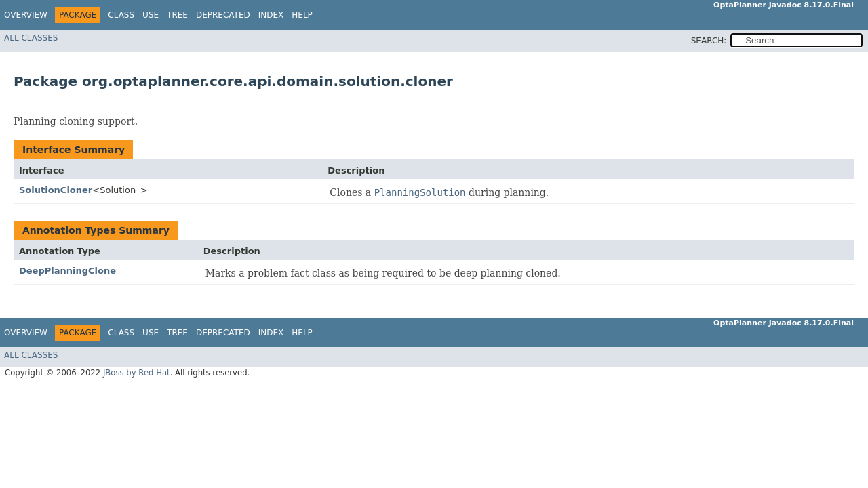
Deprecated (223, 15)
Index (271, 15)
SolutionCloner (56, 190)
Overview (26, 15)
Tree (177, 15)
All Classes (31, 38)
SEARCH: (709, 41)
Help (302, 15)
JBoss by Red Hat (137, 373)
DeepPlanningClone (67, 271)
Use (151, 15)
